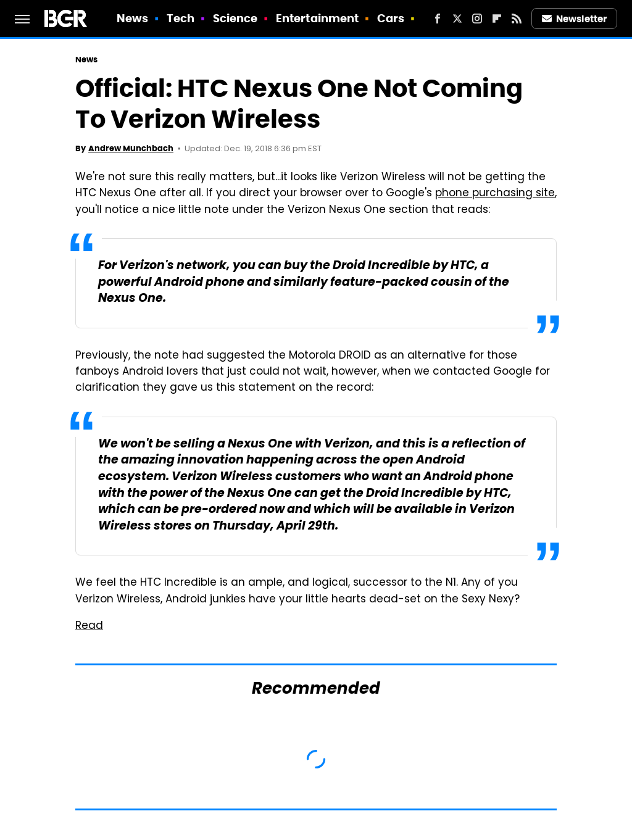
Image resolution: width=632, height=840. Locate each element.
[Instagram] (477, 19)
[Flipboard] (497, 19)
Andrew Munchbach (131, 148)
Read (89, 626)
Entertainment (317, 18)
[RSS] (517, 19)
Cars (391, 18)
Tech (181, 18)
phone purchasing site (495, 194)
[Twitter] (457, 19)
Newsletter (575, 19)
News (132, 18)
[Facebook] (438, 19)
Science (235, 18)
